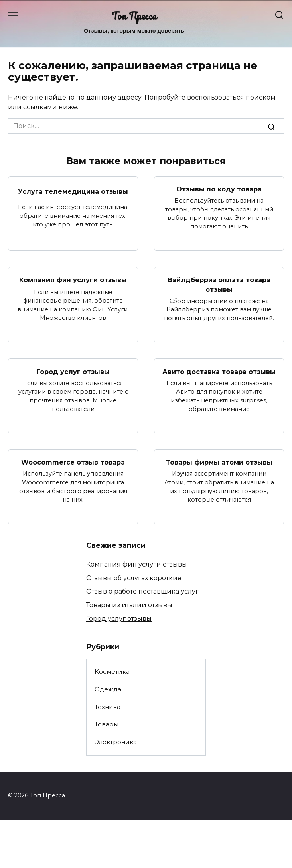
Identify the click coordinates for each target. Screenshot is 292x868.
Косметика (112, 672)
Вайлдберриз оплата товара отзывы (219, 284)
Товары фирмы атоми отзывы (219, 462)
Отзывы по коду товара (219, 189)
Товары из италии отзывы (129, 605)
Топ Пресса (134, 16)
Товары (107, 724)
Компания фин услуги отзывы (73, 280)
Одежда (108, 689)
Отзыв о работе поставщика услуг (142, 591)
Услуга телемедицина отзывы (73, 191)
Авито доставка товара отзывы (219, 371)
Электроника (116, 742)
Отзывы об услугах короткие (134, 578)
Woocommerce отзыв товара (73, 462)
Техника (108, 707)
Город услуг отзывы (73, 371)
